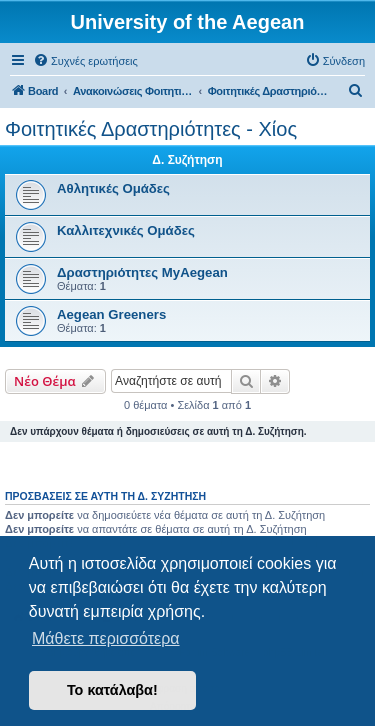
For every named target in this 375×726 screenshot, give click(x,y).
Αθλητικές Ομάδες (113, 188)
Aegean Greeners (111, 314)
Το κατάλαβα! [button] (112, 690)
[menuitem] (85, 61)
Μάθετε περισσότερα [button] (106, 638)
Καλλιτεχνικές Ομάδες (126, 230)
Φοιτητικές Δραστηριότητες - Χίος (151, 129)
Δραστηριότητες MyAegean (142, 272)
